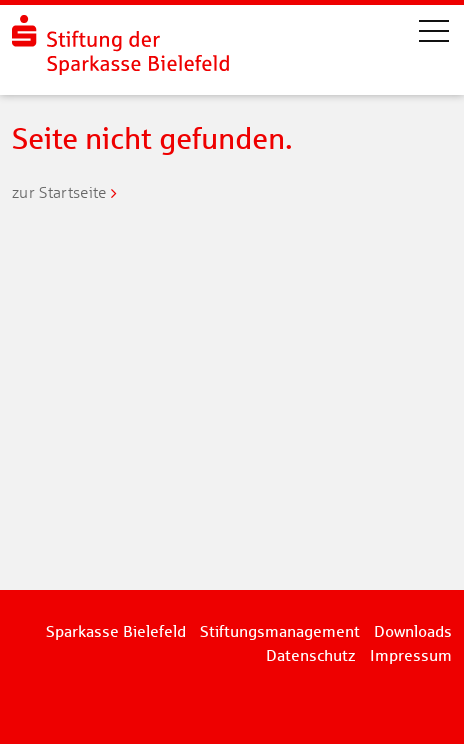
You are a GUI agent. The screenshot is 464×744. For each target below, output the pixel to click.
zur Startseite (59, 192)
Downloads (413, 631)
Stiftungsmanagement (280, 631)
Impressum (411, 655)
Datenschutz (311, 655)
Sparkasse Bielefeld (116, 631)
